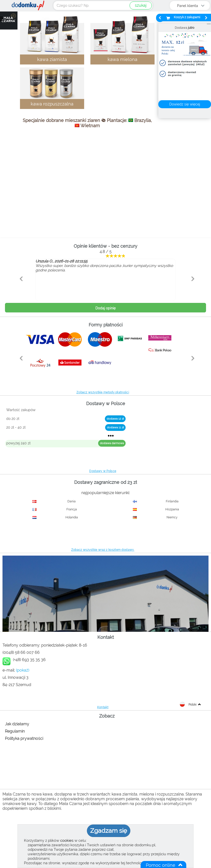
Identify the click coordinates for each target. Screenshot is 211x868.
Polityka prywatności (24, 738)
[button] (20, 289)
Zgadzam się (109, 831)
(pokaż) (23, 670)
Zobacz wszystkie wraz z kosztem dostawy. (103, 550)
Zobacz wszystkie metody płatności (103, 392)
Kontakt (103, 707)
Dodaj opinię (105, 308)
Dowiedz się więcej (185, 104)
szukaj (141, 5)
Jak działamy (17, 724)
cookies (67, 841)
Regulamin (15, 731)
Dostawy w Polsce (103, 471)
